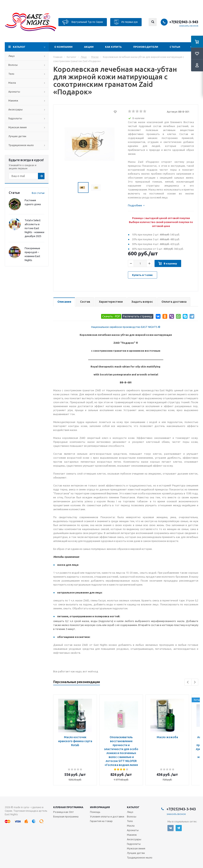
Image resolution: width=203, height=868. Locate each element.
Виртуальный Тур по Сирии (83, 22)
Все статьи (38, 193)
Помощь (95, 812)
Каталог (19, 47)
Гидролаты (15, 118)
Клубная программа (68, 807)
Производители (146, 47)
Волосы (13, 65)
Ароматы (14, 92)
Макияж (13, 100)
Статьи (175, 47)
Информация (100, 807)
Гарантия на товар (101, 821)
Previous (188, 682)
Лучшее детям (17, 136)
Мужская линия (17, 127)
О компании (63, 47)
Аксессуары (15, 109)
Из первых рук (126, 22)
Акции (89, 47)
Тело (11, 74)
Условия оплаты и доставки (107, 816)
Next (195, 682)
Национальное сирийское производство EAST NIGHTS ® (126, 327)
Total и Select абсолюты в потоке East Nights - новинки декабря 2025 (34, 228)
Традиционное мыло (21, 145)
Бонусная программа (66, 816)
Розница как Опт (64, 812)
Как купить (113, 47)
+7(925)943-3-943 (184, 22)
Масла (12, 83)
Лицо (12, 56)
